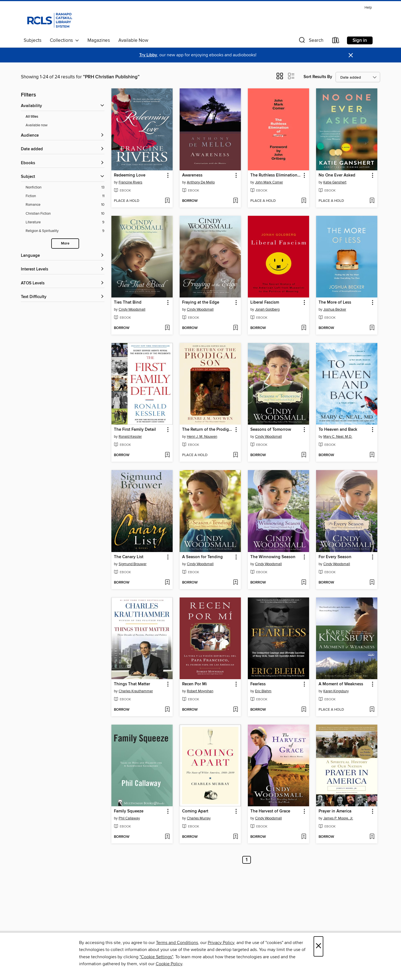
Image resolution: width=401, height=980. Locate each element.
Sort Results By (318, 77)
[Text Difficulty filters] (63, 297)
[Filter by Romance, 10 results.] (65, 205)
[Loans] (336, 41)
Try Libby (148, 55)
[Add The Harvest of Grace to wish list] (304, 837)
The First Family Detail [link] (135, 430)
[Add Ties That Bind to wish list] (167, 328)
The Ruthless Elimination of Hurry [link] (276, 175)
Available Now (133, 40)
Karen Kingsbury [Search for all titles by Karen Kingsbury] (336, 691)
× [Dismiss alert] (351, 55)
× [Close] (318, 946)
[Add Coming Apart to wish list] (235, 837)
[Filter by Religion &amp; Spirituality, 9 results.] (65, 231)
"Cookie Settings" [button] (156, 957)
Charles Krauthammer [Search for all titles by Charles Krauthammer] (136, 691)
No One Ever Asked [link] (337, 175)
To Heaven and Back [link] (338, 430)
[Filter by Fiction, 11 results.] (65, 196)
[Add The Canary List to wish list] (167, 583)
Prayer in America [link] (335, 811)
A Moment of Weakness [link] (341, 684)
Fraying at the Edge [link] (201, 303)
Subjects (33, 40)
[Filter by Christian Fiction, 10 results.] (65, 214)
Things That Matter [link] (132, 684)
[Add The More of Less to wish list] (372, 328)
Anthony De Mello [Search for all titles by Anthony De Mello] (201, 182)
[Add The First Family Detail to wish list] (167, 455)
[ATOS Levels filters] (63, 283)
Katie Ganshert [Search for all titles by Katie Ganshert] (335, 182)
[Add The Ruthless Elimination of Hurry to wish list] (304, 201)
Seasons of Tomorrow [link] (271, 430)
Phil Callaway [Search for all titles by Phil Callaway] (129, 818)
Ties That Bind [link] (128, 303)
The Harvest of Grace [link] (270, 811)
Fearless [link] (258, 684)
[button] (310, 41)
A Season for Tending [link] (202, 557)
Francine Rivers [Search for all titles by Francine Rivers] (130, 182)
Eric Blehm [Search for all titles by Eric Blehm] (263, 691)
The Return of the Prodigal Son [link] (208, 430)
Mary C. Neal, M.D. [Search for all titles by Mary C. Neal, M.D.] (338, 437)
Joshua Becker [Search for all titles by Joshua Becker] (335, 309)
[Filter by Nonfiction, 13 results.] (65, 187)
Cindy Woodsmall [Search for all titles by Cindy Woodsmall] (132, 309)
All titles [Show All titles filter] (32, 117)
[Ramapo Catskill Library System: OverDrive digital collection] (49, 19)
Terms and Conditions (177, 943)
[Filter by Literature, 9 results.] (65, 222)
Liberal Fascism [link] (265, 303)
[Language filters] (63, 256)
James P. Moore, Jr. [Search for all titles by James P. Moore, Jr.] (338, 818)
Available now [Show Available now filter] (37, 125)
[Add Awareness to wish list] (235, 201)
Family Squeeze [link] (129, 811)
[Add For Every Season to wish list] (372, 583)
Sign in (360, 40)
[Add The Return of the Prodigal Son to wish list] (235, 455)
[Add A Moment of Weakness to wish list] (372, 710)
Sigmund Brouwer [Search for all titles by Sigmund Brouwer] (133, 564)
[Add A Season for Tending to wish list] (235, 583)
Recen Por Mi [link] (195, 684)
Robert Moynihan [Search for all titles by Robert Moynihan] (200, 691)
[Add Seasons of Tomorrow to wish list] (304, 455)
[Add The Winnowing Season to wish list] (304, 583)
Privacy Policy (221, 943)
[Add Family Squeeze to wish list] (167, 837)
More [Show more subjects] (65, 244)
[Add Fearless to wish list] (304, 710)
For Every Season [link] (335, 557)
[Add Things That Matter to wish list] (167, 710)
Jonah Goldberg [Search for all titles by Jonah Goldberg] (267, 309)
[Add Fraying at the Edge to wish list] (235, 328)
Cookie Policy (169, 964)
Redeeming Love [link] (130, 175)
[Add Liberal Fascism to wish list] (304, 328)
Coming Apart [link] (195, 811)
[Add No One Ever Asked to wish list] (372, 201)
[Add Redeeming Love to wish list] (167, 201)
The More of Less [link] (335, 303)
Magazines (99, 40)
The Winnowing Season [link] (273, 557)
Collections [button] (64, 40)
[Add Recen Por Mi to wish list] (235, 710)
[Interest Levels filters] (63, 269)
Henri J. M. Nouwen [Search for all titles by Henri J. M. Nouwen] (202, 437)
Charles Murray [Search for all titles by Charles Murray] (199, 818)
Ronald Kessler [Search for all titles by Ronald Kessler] (130, 437)
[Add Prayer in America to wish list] (372, 837)
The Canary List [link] (129, 557)
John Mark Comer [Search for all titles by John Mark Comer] (269, 182)
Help (368, 8)
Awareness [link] (192, 175)
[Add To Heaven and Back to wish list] (372, 455)
